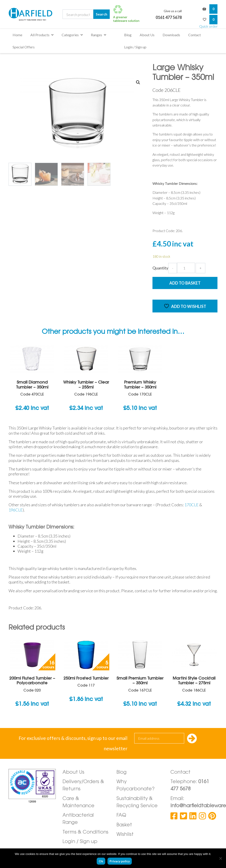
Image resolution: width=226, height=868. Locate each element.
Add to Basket (185, 283)
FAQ (121, 815)
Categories (70, 35)
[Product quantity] (186, 268)
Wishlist (125, 835)
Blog (128, 35)
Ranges (96, 35)
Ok (101, 861)
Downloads (171, 35)
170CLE (192, 505)
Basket (124, 825)
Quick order (208, 26)
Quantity (160, 268)
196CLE (16, 510)
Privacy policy (120, 861)
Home (17, 35)
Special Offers (24, 47)
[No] (220, 858)
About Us (147, 35)
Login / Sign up (135, 47)
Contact (195, 35)
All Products (40, 35)
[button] (138, 82)
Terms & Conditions (85, 832)
